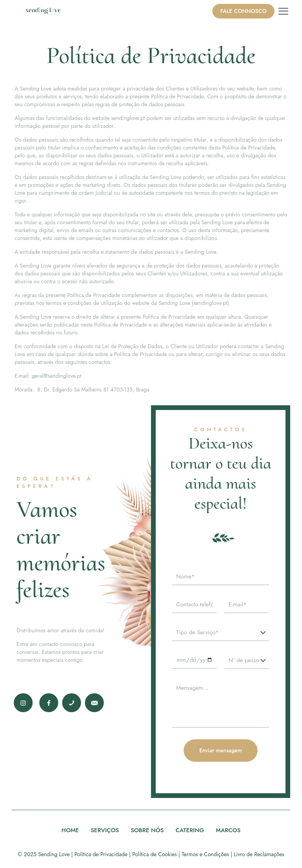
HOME (70, 830)
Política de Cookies (154, 854)
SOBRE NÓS (147, 830)
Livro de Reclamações (259, 854)
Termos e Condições (205, 854)
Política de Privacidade (101, 854)
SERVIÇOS (105, 830)
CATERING (190, 830)
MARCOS (228, 830)
